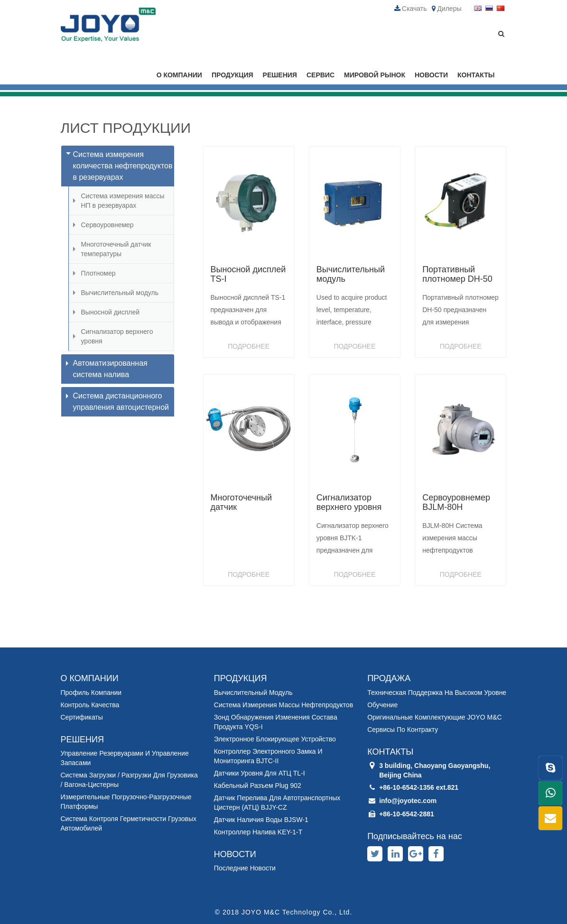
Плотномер (98, 273)
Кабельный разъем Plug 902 (258, 785)
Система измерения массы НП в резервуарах (123, 201)
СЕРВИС (321, 75)
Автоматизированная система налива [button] (107, 369)
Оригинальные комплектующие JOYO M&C (434, 717)
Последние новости (245, 868)
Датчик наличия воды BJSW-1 (261, 820)
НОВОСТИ (431, 75)
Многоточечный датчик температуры (116, 249)
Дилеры (446, 9)
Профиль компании (91, 693)
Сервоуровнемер (107, 225)
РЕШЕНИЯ (280, 75)
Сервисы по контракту (403, 730)
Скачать (411, 9)
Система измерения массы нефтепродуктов (283, 705)
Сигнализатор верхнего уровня (117, 336)
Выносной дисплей (111, 312)
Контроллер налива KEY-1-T (258, 832)
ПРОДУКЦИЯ (232, 75)
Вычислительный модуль (120, 293)
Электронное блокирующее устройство (275, 739)
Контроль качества (90, 705)
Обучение (382, 705)
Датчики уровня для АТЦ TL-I (260, 773)
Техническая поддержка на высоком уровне (437, 693)
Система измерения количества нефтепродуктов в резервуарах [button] (119, 166)
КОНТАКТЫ (476, 75)
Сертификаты (82, 717)
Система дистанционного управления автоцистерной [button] (118, 402)
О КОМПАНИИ (179, 75)
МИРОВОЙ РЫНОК (375, 75)
